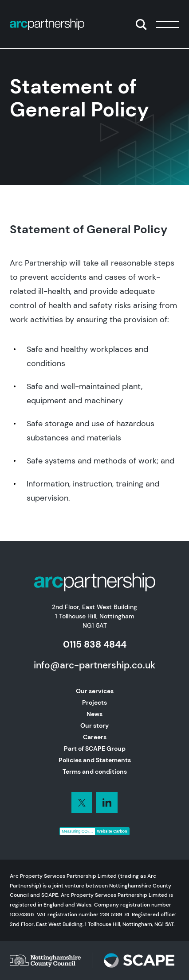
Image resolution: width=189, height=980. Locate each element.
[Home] (47, 24)
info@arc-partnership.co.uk (94, 665)
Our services (95, 691)
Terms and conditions (95, 772)
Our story (94, 725)
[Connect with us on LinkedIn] (82, 803)
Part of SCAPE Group (95, 749)
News (94, 714)
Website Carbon (112, 831)
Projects (94, 702)
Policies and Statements (95, 760)
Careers (95, 737)
